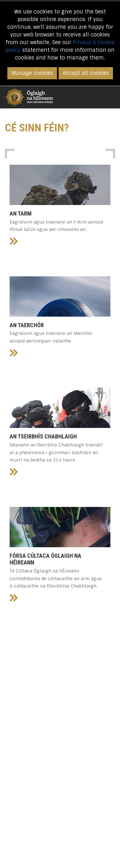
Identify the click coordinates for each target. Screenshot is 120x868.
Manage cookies (32, 73)
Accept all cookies (86, 73)
